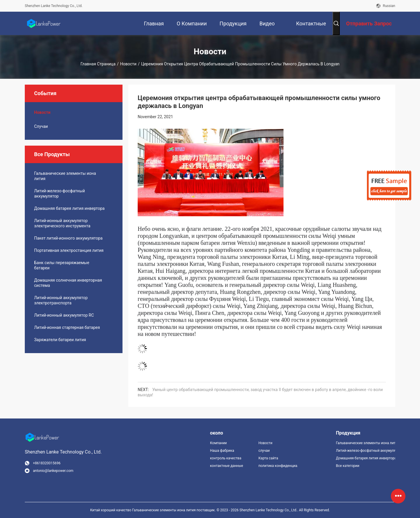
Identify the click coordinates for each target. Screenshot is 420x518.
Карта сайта (268, 458)
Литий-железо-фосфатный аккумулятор (60, 193)
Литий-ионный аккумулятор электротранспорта (61, 300)
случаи (41, 126)
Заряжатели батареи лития (60, 340)
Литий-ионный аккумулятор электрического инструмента (62, 223)
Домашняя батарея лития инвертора (69, 208)
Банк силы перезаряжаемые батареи (62, 265)
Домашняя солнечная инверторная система (68, 283)
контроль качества (226, 458)
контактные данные (226, 466)
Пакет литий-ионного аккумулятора (68, 238)
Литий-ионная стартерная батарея (67, 327)
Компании (218, 443)
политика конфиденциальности (278, 466)
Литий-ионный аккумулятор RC (64, 315)
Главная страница (98, 64)
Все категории (348, 466)
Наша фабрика (222, 451)
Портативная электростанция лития (69, 250)
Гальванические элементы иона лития (65, 176)
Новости (128, 64)
